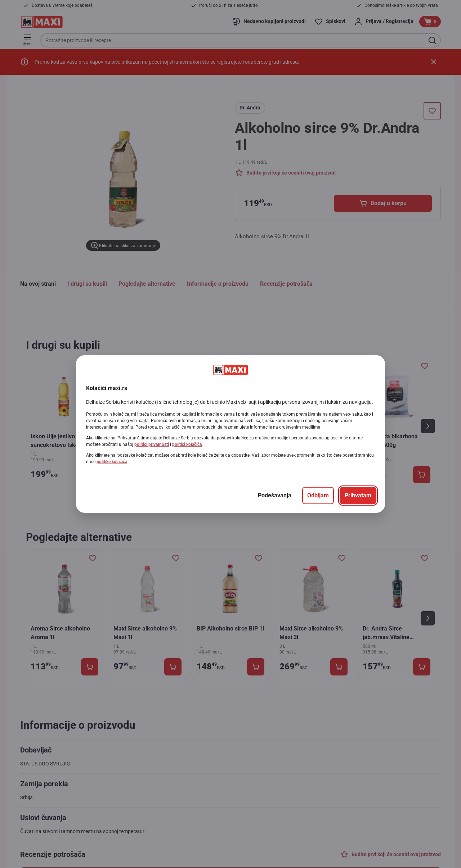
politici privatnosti (152, 444)
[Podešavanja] (275, 496)
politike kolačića (112, 462)
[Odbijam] (318, 496)
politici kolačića (187, 444)
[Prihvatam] (358, 496)
